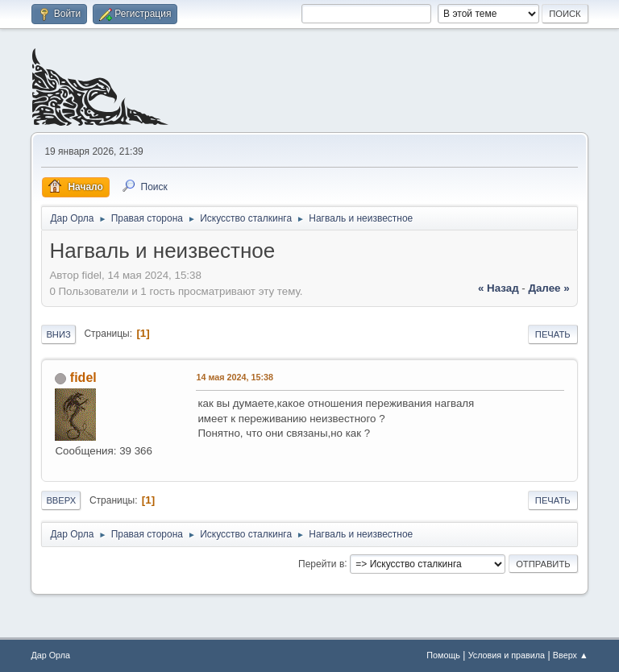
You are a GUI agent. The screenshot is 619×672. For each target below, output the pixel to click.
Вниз (58, 334)
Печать (553, 334)
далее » (548, 288)
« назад (499, 288)
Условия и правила (507, 655)
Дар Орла (50, 655)
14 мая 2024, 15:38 (235, 377)
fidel (83, 377)
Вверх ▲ (571, 655)
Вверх (61, 500)
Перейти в (321, 563)
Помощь (443, 655)
